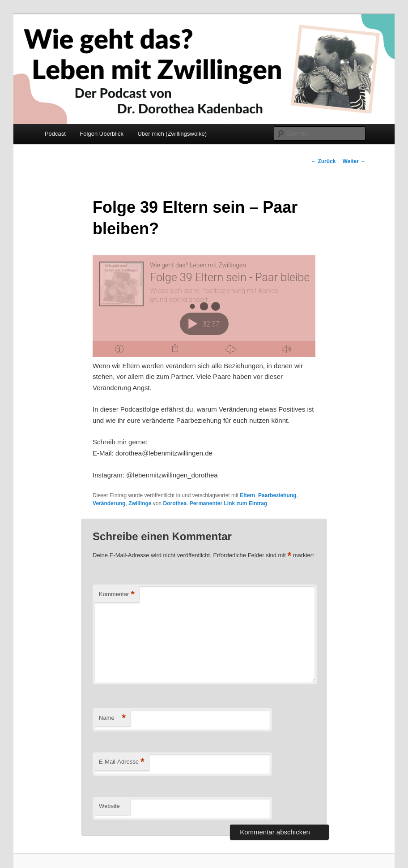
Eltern (247, 495)
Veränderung (109, 503)
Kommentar (117, 595)
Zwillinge (140, 503)
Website (109, 806)
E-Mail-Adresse (121, 762)
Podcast (55, 134)
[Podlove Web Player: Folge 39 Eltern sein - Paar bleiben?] (204, 306)
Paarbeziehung (277, 495)
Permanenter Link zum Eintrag (228, 503)
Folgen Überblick (102, 134)
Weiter (354, 161)
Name (112, 718)
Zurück (323, 161)
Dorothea (175, 503)
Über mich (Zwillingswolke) (172, 134)
